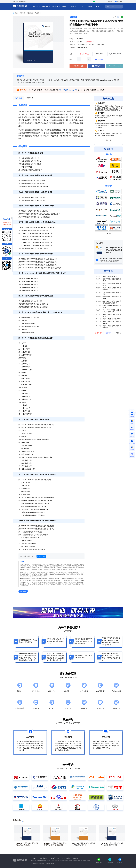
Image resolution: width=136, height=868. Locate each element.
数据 (98, 7)
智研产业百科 (55, 858)
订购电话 (72, 45)
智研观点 (36, 7)
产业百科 (56, 7)
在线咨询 (96, 66)
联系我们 (76, 858)
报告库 (65, 7)
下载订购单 (99, 59)
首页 (16, 13)
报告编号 (72, 39)
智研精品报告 (44, 858)
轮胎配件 (38, 13)
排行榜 (91, 7)
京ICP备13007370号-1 (66, 861)
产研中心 (74, 7)
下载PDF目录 (115, 66)
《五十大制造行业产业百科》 (68, 90)
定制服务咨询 (41, 556)
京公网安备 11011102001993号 (81, 861)
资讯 (83, 7)
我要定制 (118, 333)
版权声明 (20, 76)
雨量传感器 (73, 17)
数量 (71, 59)
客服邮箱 (72, 48)
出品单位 (72, 42)
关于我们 (111, 2)
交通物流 (30, 13)
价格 (71, 54)
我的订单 (119, 2)
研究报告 (46, 7)
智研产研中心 (66, 858)
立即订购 (78, 66)
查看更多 (109, 140)
